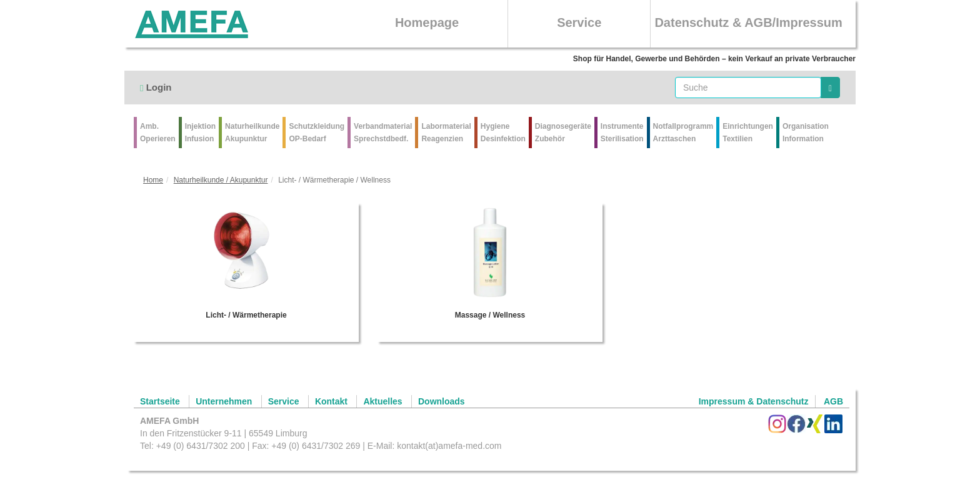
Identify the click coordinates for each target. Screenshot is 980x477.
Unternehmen (224, 401)
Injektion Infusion (200, 133)
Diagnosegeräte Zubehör (563, 133)
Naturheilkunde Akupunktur (252, 133)
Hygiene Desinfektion (503, 133)
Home (153, 180)
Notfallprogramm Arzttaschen (683, 133)
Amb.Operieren (158, 133)
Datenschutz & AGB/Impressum (748, 23)
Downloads (442, 401)
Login (156, 87)
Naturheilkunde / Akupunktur (221, 180)
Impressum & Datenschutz (754, 401)
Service (579, 23)
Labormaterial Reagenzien (446, 133)
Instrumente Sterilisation (622, 133)
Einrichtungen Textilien (748, 133)
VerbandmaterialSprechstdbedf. (383, 133)
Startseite (160, 401)
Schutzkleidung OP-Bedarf (317, 133)
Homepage (427, 23)
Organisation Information (806, 133)
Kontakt (331, 401)
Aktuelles (382, 401)
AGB (833, 401)
